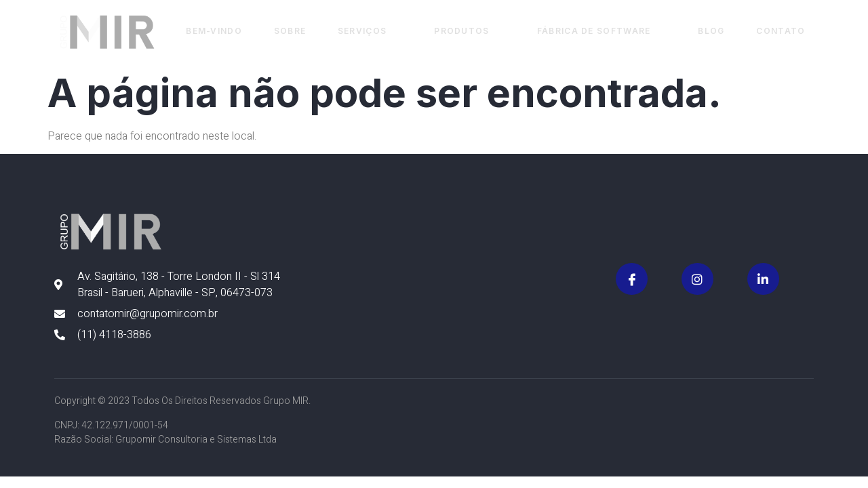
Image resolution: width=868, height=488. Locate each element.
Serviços (366, 32)
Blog (710, 32)
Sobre (285, 32)
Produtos (466, 32)
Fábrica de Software (599, 32)
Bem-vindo (208, 32)
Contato (780, 32)
